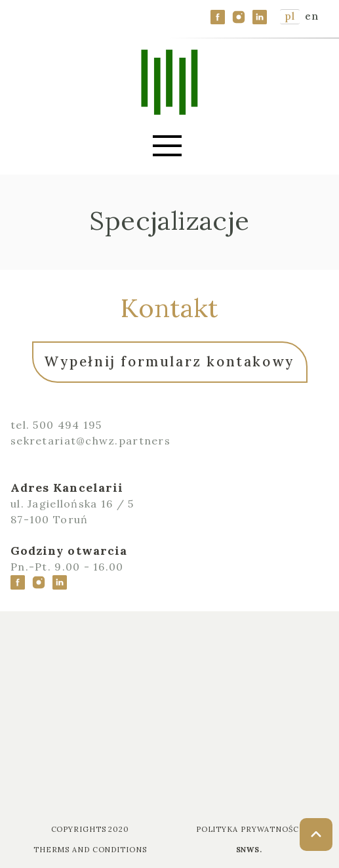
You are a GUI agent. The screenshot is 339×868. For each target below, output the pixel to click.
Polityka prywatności (249, 829)
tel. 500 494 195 (56, 425)
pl (290, 16)
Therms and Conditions (90, 850)
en (311, 16)
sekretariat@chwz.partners (90, 441)
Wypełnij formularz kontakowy (169, 361)
